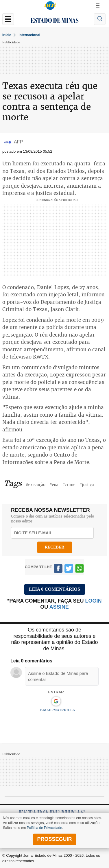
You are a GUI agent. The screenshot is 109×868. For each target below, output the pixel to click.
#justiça (87, 484)
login (94, 601)
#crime (69, 484)
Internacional (29, 35)
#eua (54, 484)
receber (55, 547)
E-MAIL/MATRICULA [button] (57, 710)
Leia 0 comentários (54, 589)
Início (7, 35)
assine (59, 607)
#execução (36, 484)
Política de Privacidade (45, 828)
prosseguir (54, 839)
